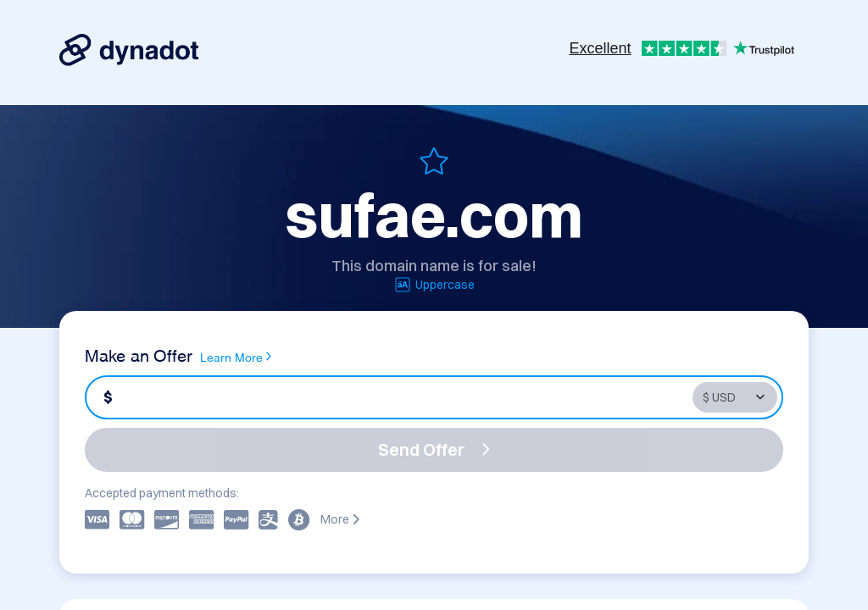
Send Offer (434, 449)
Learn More (236, 357)
